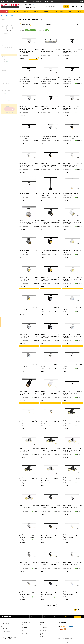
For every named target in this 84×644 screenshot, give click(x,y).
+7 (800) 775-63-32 (34, 6)
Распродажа (25, 629)
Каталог (4, 12)
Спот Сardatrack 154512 (48, 51)
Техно (6, 66)
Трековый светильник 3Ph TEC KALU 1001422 (71, 451)
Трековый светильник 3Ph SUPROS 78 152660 (27, 80)
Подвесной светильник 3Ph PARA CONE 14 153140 (50, 194)
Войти (81, 1)
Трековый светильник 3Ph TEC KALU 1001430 (28, 508)
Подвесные (7, 41)
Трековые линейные (8, 45)
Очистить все (78, 28)
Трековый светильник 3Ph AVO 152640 (72, 394)
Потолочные (7, 43)
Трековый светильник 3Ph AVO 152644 (50, 423)
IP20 (6, 86)
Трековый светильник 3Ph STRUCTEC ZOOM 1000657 (70, 508)
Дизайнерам (39, 1)
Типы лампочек (43, 638)
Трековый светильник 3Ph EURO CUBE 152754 (29, 280)
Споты (6, 31)
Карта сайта (25, 633)
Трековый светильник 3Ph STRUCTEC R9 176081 (27, 166)
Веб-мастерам (43, 630)
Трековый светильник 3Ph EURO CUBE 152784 (29, 337)
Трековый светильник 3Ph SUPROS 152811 (49, 137)
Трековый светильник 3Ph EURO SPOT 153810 (50, 223)
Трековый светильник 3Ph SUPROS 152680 (70, 80)
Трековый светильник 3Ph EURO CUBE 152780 (50, 308)
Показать (9, 109)
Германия (7, 101)
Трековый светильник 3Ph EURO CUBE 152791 (72, 337)
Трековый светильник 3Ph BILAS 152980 (29, 394)
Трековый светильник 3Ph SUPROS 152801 (70, 109)
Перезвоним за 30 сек (51, 4)
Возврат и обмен (43, 629)
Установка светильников (45, 626)
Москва (33, 4)
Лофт (5, 59)
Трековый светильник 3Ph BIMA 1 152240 (72, 366)
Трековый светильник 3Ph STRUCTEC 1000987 (70, 594)
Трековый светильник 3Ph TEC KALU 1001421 (50, 451)
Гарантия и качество (44, 628)
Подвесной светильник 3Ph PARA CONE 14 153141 (72, 194)
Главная (3, 16)
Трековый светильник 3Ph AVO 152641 (28, 423)
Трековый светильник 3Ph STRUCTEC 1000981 (70, 537)
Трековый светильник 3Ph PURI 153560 (28, 194)
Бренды (46, 1)
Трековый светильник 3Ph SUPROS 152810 (27, 137)
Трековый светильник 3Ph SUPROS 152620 (70, 52)
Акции (24, 632)
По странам (25, 628)
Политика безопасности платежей (65, 632)
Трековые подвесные (9, 47)
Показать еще (51, 605)
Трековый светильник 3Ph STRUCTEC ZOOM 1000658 (27, 537)
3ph (27, 30)
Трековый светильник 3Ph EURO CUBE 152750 (50, 251)
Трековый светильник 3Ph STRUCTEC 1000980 (49, 537)
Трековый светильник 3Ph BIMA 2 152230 (51, 366)
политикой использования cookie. (65, 638)
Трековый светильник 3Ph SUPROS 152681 (27, 109)
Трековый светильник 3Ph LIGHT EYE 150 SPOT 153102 (29, 223)
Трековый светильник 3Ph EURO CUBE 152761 (72, 280)
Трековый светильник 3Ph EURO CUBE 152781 (72, 308)
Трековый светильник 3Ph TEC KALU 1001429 (71, 480)
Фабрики (24, 626)
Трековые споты (8, 52)
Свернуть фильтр (25, 25)
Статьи (41, 636)
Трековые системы (9, 33)
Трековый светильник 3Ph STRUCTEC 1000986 (49, 594)
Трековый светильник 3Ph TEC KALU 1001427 (28, 480)
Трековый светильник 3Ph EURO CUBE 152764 (29, 308)
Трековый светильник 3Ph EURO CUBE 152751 (72, 251)
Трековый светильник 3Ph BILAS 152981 (50, 394)
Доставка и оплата (6, 1)
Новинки (24, 630)
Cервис (42, 622)
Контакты (52, 1)
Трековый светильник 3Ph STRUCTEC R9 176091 (70, 166)
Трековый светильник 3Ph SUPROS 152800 (49, 109)
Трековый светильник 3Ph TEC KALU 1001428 (50, 480)
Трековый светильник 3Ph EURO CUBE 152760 (50, 280)
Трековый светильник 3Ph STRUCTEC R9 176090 (49, 166)
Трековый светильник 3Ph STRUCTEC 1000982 (27, 565)
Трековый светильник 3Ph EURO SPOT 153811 (72, 223)
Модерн (6, 62)
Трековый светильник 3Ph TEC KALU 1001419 (71, 423)
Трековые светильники (9, 50)
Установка (32, 1)
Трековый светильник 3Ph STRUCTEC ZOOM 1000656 (49, 508)
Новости (42, 635)
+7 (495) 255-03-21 (34, 8)
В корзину (33, 58)
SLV (12, 16)
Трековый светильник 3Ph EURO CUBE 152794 (29, 366)
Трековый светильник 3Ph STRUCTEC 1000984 (70, 565)
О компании (26, 622)
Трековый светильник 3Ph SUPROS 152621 (27, 52)
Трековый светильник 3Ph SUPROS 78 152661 (49, 80)
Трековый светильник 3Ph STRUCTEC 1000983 (49, 565)
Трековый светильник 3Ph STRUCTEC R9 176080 (70, 137)
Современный (7, 64)
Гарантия (14, 1)
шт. (67, 617)
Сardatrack (33, 30)
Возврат (20, 1)
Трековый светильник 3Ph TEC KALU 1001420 (28, 451)
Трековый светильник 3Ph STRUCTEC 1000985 (27, 594)
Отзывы (26, 1)
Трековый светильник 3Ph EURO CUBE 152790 (50, 337)
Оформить (78, 617)
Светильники (7, 29)
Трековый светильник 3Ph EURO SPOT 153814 (29, 251)
